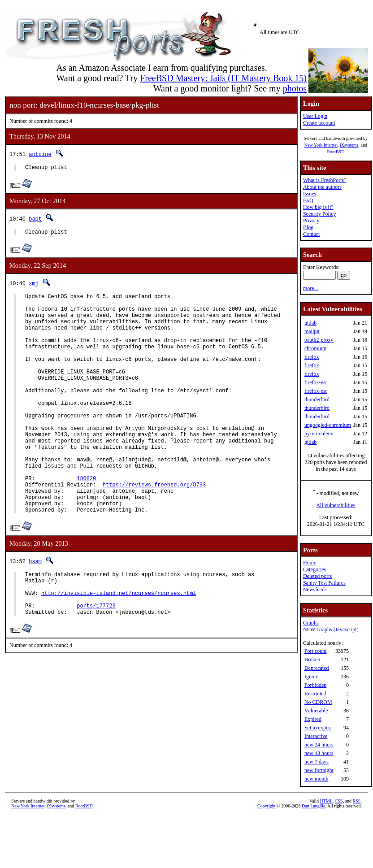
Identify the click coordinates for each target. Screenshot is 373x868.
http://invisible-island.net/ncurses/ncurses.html (119, 648)
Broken (312, 660)
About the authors (322, 187)
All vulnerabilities (336, 505)
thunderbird (317, 399)
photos (295, 88)
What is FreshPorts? (325, 180)
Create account (319, 123)
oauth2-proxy (319, 340)
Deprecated (317, 668)
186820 (86, 521)
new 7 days (317, 762)
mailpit (312, 331)
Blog (308, 227)
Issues (310, 194)
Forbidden (315, 685)
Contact (311, 234)
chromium (315, 348)
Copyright (267, 806)
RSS (357, 801)
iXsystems (349, 145)
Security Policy (320, 214)
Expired (313, 719)
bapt (35, 220)
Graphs (311, 623)
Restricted (315, 694)
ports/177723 (96, 663)
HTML (326, 801)
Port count (316, 651)
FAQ (308, 200)
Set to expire (318, 728)
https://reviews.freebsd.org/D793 (154, 529)
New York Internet (321, 145)
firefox (312, 357)
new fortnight (319, 770)
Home (310, 563)
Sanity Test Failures (324, 583)
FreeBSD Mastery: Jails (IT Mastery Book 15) (223, 78)
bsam (35, 611)
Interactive (316, 736)
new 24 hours (319, 745)
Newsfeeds (315, 590)
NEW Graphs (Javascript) (331, 629)
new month (317, 779)
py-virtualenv (319, 434)
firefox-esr (316, 382)
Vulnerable (316, 711)
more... (311, 288)
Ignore (311, 677)
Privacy (311, 221)
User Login (315, 116)
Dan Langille (313, 806)
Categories (314, 569)
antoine (40, 154)
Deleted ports (317, 576)
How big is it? (318, 207)
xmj (34, 286)
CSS (339, 801)
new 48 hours (319, 753)
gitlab (310, 323)
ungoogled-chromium (328, 425)
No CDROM (318, 702)
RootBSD (336, 152)
